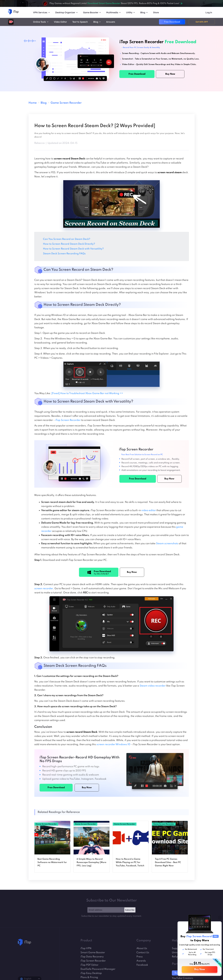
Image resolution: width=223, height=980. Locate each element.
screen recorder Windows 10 (113, 744)
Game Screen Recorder (66, 103)
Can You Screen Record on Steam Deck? (67, 239)
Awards (141, 961)
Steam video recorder (153, 686)
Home (33, 103)
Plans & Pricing (89, 977)
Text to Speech (80, 22)
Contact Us (143, 953)
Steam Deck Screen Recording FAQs (65, 254)
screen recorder (44, 589)
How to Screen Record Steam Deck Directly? (69, 244)
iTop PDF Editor (89, 965)
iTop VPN (86, 948)
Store (156, 12)
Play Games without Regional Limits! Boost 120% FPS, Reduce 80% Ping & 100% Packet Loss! (111, 3)
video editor (149, 510)
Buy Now (200, 970)
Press (140, 957)
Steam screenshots (167, 544)
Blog (44, 103)
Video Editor (60, 22)
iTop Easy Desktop (91, 973)
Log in (209, 12)
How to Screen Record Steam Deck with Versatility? (74, 249)
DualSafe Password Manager (98, 969)
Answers (111, 22)
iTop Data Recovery (92, 957)
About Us (142, 948)
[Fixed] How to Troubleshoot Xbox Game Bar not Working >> (87, 393)
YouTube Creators (182, 978)
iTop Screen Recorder (68, 420)
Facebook (142, 965)
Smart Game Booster (93, 953)
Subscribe (130, 910)
